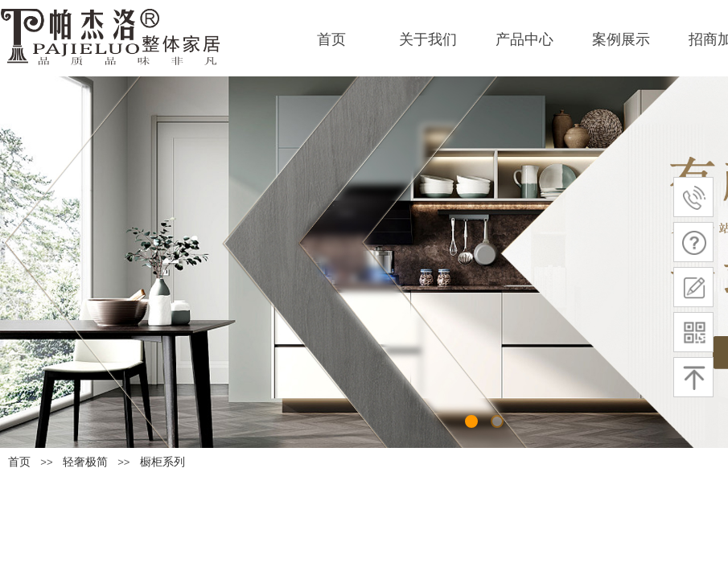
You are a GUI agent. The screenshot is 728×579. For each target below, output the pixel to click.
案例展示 (621, 39)
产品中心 (524, 39)
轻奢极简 (85, 462)
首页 (331, 39)
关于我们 (428, 39)
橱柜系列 (162, 462)
